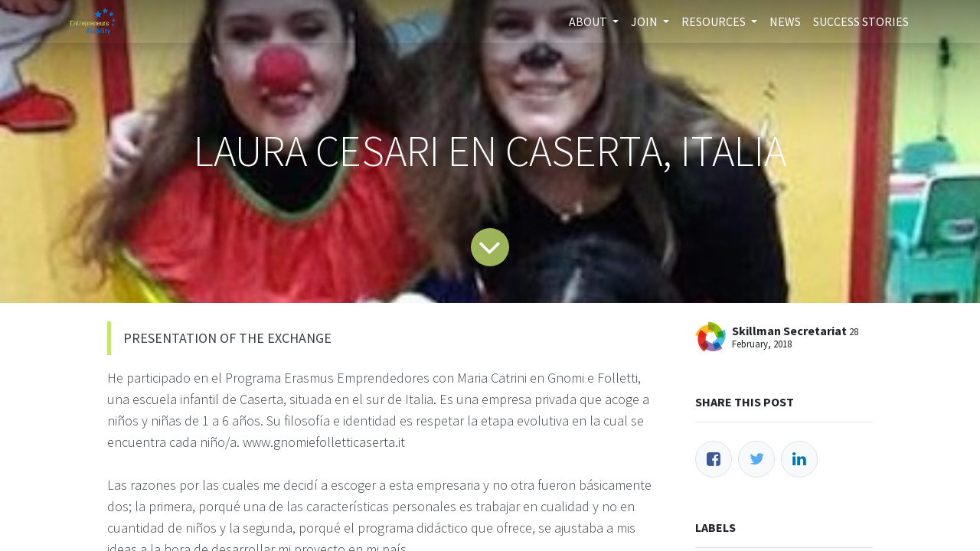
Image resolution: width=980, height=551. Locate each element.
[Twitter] (756, 459)
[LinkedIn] (799, 459)
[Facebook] (714, 459)
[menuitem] (785, 21)
